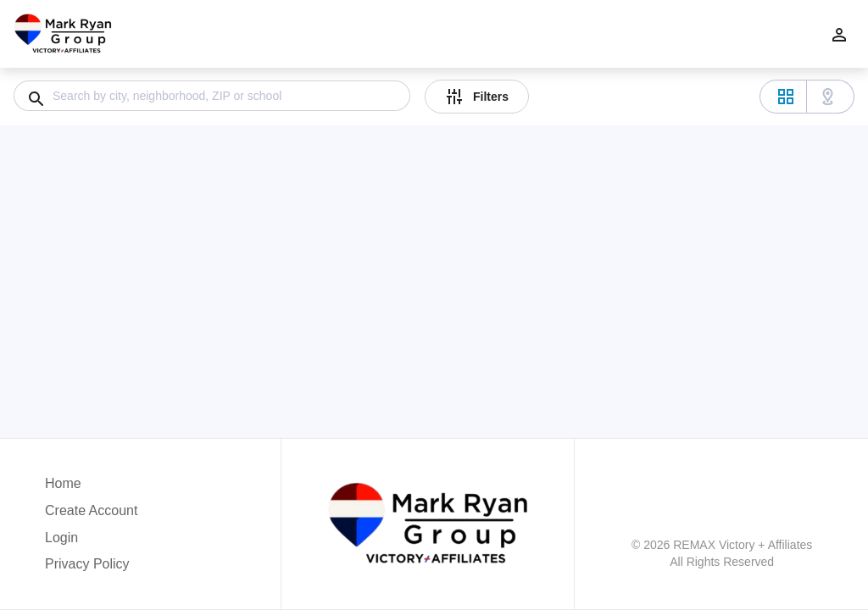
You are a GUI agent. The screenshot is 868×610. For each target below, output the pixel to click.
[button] (91, 542)
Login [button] (61, 538)
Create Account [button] (91, 510)
